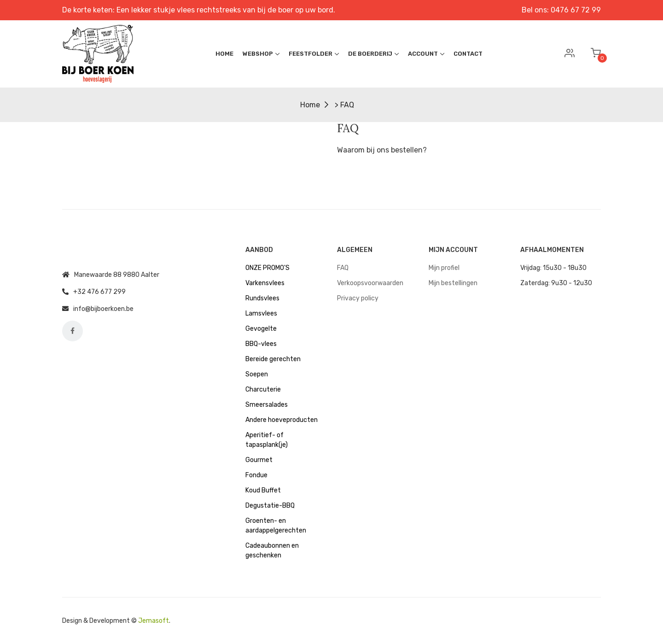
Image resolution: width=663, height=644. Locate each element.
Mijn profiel (444, 268)
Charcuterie (263, 389)
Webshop (261, 54)
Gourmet (259, 460)
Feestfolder (314, 54)
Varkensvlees (265, 283)
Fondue (256, 475)
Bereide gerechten (273, 359)
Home (224, 54)
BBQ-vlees (261, 344)
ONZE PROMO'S (268, 268)
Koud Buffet (263, 490)
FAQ (343, 268)
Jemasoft (154, 621)
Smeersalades (267, 405)
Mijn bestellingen (453, 283)
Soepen (257, 374)
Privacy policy (358, 298)
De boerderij (373, 54)
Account (426, 54)
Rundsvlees (262, 298)
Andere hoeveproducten (282, 420)
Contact (468, 54)
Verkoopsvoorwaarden (370, 283)
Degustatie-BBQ (270, 506)
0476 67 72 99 (576, 10)
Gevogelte (261, 329)
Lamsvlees (261, 313)
